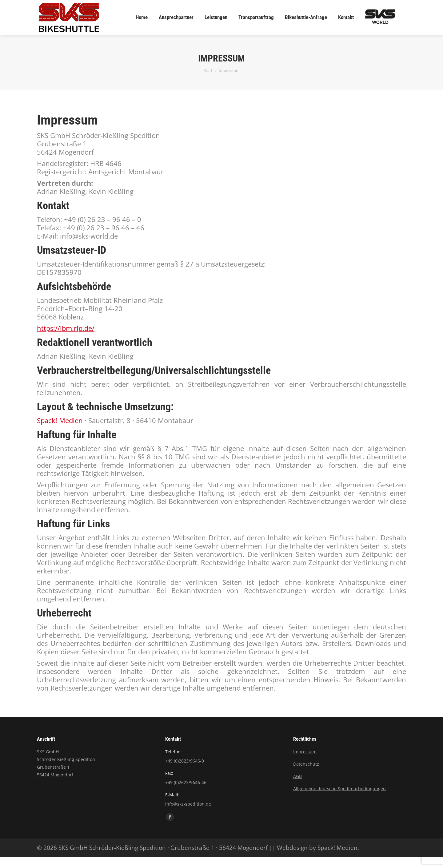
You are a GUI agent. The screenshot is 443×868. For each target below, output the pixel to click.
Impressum (305, 763)
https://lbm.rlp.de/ (66, 339)
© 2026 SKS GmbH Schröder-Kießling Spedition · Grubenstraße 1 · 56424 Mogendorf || (157, 859)
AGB (297, 787)
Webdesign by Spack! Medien (317, 859)
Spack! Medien (60, 431)
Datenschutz (306, 775)
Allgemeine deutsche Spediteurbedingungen (339, 800)
